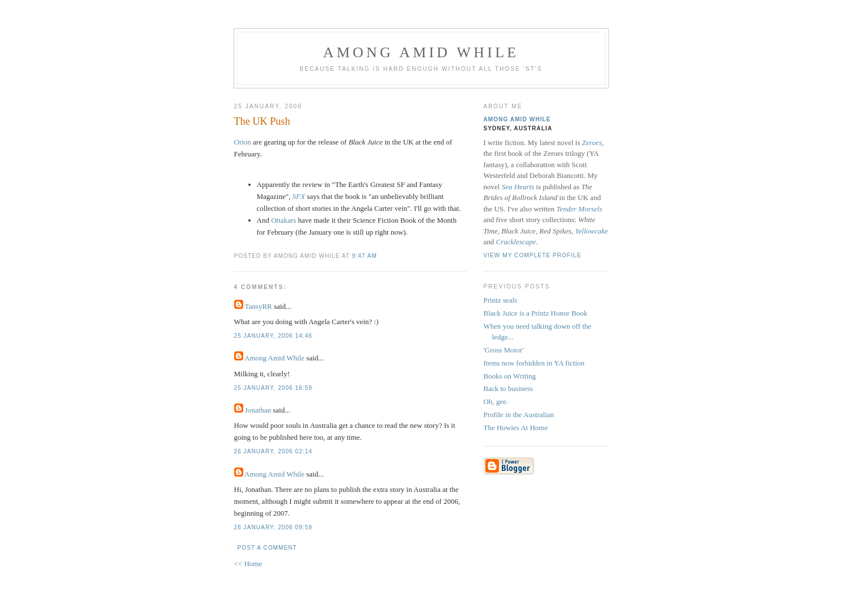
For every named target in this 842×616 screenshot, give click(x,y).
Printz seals (501, 300)
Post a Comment (267, 548)
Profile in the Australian (519, 415)
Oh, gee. (496, 402)
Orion (244, 142)
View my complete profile (533, 255)
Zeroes (592, 143)
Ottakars (284, 220)
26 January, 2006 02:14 (273, 451)
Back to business (508, 388)
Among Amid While (421, 52)
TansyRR (259, 306)
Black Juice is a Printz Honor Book (536, 313)
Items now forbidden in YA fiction (534, 363)
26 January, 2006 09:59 (273, 527)
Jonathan (258, 410)
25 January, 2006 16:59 (273, 388)
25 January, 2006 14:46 (273, 336)
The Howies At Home (516, 428)
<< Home (248, 564)
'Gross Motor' (504, 350)
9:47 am (365, 256)
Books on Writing (510, 376)
